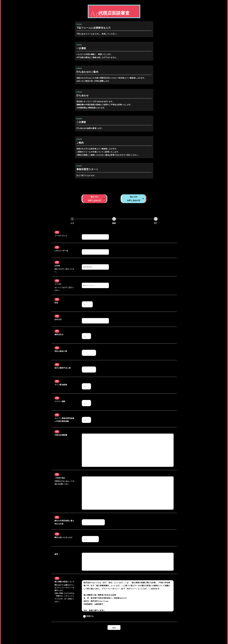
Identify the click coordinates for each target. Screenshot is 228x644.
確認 (116, 628)
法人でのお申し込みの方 (134, 198)
